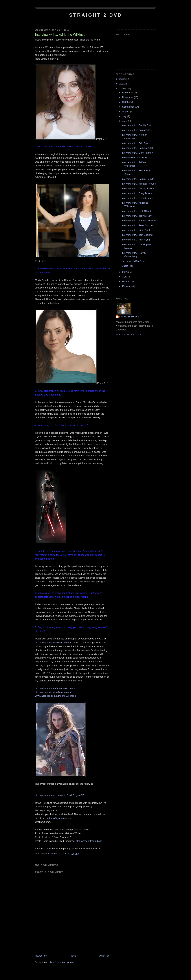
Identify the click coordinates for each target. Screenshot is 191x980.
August (126, 112)
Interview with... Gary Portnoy (137, 153)
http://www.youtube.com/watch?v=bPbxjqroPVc (60, 795)
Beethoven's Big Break (134, 261)
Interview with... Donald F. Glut (138, 189)
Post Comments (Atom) (62, 962)
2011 (122, 84)
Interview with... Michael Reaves (139, 184)
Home (73, 956)
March (126, 281)
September (128, 107)
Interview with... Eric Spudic (136, 143)
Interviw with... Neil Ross (135, 158)
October (127, 102)
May (125, 272)
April (125, 277)
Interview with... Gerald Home (137, 198)
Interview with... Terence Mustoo (138, 221)
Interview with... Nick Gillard (136, 211)
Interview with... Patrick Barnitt (137, 179)
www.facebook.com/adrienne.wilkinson (55, 696)
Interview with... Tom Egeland (137, 235)
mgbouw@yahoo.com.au (59, 818)
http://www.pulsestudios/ (89, 841)
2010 (122, 88)
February (127, 286)
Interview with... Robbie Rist (136, 125)
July (125, 116)
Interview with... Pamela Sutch (137, 148)
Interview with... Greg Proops (137, 193)
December (128, 92)
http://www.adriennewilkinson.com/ (53, 642)
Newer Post (41, 956)
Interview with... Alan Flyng (136, 240)
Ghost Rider (128, 266)
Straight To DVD (129, 317)
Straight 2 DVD (96, 15)
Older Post (105, 956)
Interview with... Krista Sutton (137, 130)
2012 (122, 79)
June (125, 121)
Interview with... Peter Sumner (137, 225)
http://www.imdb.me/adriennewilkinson (55, 688)
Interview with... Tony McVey (136, 216)
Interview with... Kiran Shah (136, 230)
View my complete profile (132, 335)
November (128, 97)
